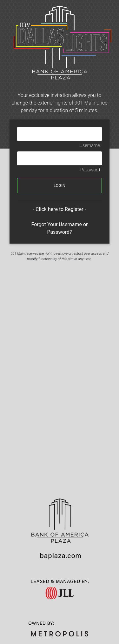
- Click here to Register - (60, 209)
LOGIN (60, 185)
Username (90, 146)
